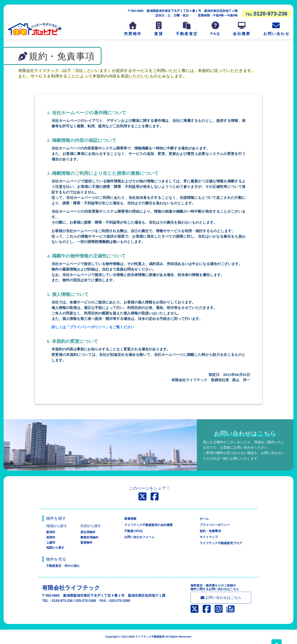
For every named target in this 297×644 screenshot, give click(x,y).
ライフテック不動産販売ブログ (221, 543)
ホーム (204, 519)
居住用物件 (88, 532)
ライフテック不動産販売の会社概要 (148, 525)
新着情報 (130, 519)
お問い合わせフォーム (139, 537)
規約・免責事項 (210, 531)
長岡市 (51, 537)
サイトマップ (209, 537)
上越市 (51, 542)
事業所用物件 (89, 537)
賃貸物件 (86, 542)
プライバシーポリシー (215, 525)
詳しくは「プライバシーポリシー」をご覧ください (93, 327)
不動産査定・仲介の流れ (63, 566)
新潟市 (51, 532)
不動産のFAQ (133, 531)
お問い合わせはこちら (221, 598)
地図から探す (55, 548)
